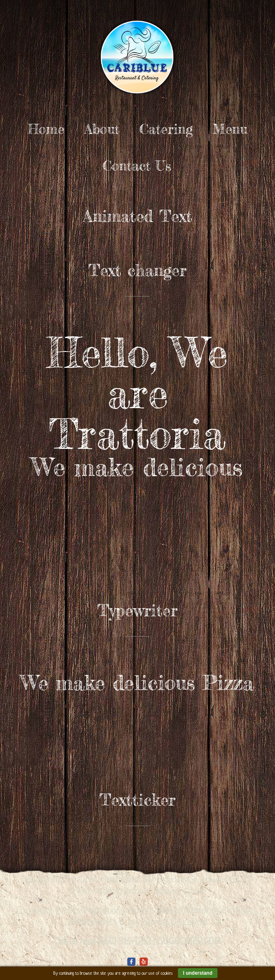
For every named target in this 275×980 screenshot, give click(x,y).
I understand (197, 973)
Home (46, 129)
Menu (230, 129)
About (102, 129)
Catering (166, 129)
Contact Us (137, 166)
